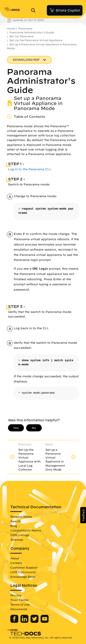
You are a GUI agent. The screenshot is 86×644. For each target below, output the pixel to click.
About (15, 558)
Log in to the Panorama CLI (29, 169)
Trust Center (19, 600)
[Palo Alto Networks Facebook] (15, 622)
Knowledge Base (23, 577)
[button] (83, 515)
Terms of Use (20, 604)
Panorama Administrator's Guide (32, 32)
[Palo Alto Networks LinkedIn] (25, 622)
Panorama (25, 28)
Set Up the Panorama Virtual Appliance (36, 40)
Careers (16, 563)
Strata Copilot (65, 10)
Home (11, 28)
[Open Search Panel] (35, 10)
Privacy (16, 595)
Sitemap (17, 540)
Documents (19, 609)
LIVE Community (23, 572)
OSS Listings (20, 535)
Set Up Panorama (21, 36)
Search (15, 521)
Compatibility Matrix (26, 530)
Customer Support (24, 567)
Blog (14, 526)
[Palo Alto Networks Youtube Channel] (45, 622)
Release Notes (21, 517)
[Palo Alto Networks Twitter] (35, 622)
